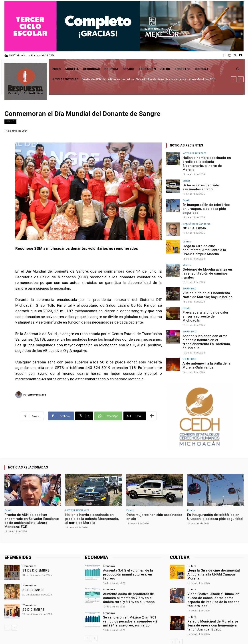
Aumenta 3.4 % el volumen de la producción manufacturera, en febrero (132, 542)
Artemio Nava (37, 395)
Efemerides (29, 536)
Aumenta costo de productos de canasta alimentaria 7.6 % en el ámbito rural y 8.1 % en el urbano (131, 564)
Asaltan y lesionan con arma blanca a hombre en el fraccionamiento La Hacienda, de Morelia (207, 315)
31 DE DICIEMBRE (34, 541)
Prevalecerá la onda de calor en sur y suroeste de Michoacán (207, 294)
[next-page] (14, 598)
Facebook (197, 635)
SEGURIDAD (189, 270)
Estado (186, 175)
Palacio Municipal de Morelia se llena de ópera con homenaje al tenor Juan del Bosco (214, 585)
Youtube (238, 635)
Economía (109, 536)
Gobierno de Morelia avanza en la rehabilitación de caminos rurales (205, 258)
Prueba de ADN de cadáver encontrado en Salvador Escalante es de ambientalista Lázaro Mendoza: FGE (148, 79)
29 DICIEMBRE (32, 580)
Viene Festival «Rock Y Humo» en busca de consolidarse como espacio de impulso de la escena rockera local (213, 563)
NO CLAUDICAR (193, 216)
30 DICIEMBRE (32, 560)
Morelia (187, 252)
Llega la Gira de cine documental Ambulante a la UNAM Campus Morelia (204, 237)
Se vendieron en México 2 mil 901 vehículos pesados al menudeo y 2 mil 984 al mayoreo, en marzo (132, 586)
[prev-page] (7, 598)
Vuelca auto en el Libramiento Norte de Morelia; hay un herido (206, 276)
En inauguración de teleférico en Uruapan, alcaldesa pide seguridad (206, 200)
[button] (238, 69)
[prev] (234, 79)
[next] (241, 79)
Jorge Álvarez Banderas (196, 212)
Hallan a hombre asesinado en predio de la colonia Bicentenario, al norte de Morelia (207, 161)
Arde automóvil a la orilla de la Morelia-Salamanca (202, 335)
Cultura (187, 230)
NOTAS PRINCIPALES (194, 153)
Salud (10, 122)
